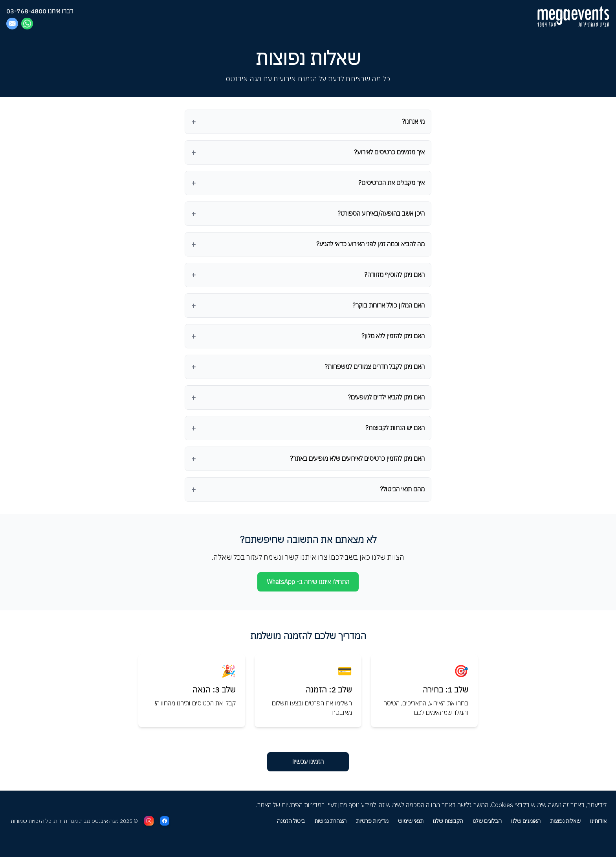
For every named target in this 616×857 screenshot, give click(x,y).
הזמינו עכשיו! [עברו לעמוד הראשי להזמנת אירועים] (308, 762)
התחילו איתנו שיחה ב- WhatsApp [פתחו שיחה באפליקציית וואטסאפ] (308, 582)
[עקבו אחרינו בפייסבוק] (165, 821)
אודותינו (598, 821)
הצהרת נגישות (330, 821)
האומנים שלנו (526, 821)
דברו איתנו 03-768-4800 (40, 11)
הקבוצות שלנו (448, 821)
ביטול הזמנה (291, 821)
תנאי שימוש (411, 821)
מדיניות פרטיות (372, 821)
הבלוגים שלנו (487, 821)
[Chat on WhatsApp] (27, 24)
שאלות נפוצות (565, 821)
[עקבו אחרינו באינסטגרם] (149, 821)
